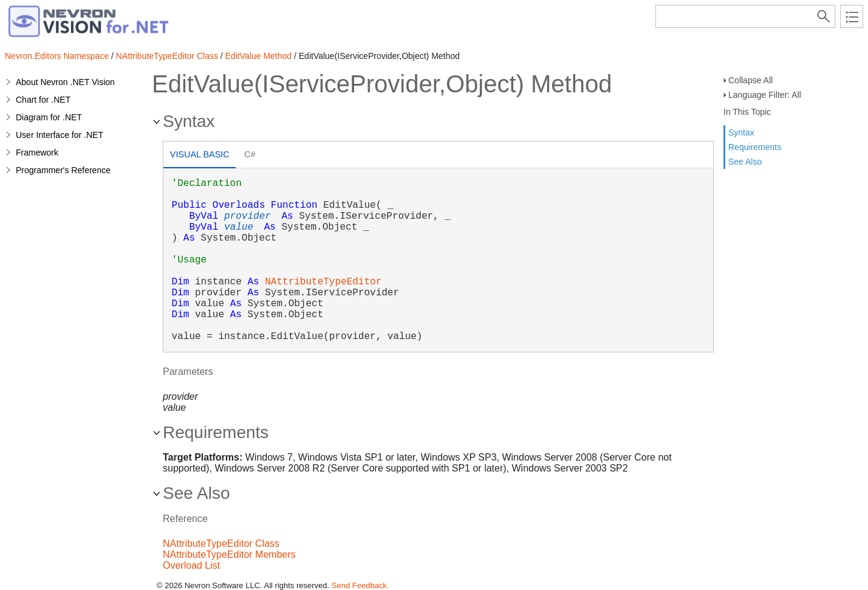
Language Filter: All (765, 95)
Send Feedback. (361, 585)
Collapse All (750, 80)
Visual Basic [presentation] (200, 154)
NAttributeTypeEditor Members (229, 554)
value (239, 227)
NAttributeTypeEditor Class (167, 56)
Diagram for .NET (49, 117)
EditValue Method (258, 56)
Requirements (755, 147)
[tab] (200, 156)
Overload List (191, 565)
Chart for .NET (43, 100)
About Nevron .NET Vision (65, 82)
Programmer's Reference (63, 170)
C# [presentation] (250, 154)
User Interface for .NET (60, 135)
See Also (745, 162)
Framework (37, 153)
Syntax (741, 132)
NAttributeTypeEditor (323, 282)
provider (248, 216)
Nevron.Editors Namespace (57, 56)
